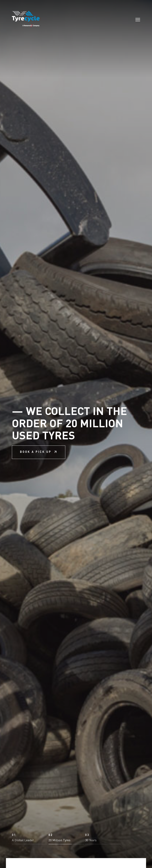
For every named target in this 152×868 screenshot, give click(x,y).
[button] (30, 839)
